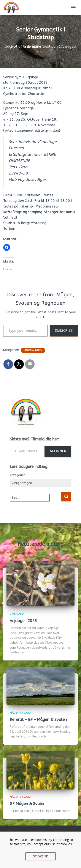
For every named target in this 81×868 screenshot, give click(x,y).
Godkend (40, 856)
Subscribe (64, 331)
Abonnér (58, 451)
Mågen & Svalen (33, 350)
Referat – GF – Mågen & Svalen (38, 720)
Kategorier (17, 475)
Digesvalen (17, 614)
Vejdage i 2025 (23, 621)
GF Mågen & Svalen (28, 804)
